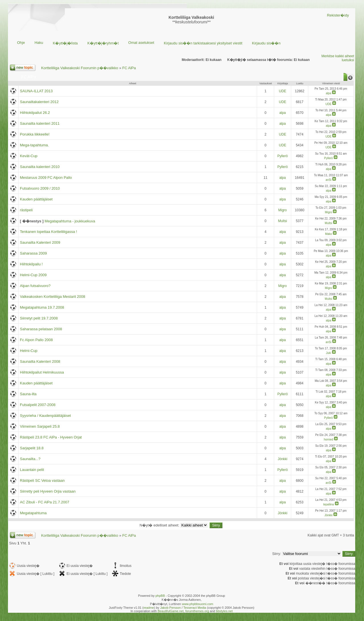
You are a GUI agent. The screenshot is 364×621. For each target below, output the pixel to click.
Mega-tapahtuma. (34, 145)
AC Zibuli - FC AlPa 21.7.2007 (45, 502)
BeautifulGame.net (170, 611)
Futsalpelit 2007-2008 (38, 405)
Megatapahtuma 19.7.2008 (42, 307)
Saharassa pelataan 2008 (41, 329)
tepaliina (328, 504)
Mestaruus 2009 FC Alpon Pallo (46, 178)
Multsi (283, 221)
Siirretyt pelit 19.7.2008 (39, 318)
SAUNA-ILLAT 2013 (36, 91)
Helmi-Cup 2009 (33, 275)
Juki (328, 353)
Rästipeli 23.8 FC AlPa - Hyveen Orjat (51, 437)
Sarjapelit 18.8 (32, 448)
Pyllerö (283, 156)
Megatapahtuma (33, 513)
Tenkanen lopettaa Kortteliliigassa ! (48, 232)
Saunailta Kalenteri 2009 (40, 242)
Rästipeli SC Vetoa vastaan (42, 480)
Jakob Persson (170, 608)
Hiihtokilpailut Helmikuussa (42, 372)
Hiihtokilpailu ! (31, 264)
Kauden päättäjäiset (36, 199)
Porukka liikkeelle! (35, 134)
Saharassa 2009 (33, 253)
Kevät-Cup (29, 156)
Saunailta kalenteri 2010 (40, 167)
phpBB (160, 596)
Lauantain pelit (32, 470)
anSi (328, 180)
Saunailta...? (30, 459)
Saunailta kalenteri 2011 (40, 123)
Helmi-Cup (29, 351)
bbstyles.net (224, 611)
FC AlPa (129, 68)
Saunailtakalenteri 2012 (39, 102)
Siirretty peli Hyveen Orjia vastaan (48, 491)
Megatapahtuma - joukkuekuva (70, 221)
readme (149, 608)
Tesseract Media (195, 608)
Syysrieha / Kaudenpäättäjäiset (45, 416)
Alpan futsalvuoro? (35, 286)
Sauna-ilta (28, 394)
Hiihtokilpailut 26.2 (35, 113)
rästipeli (26, 210)
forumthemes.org (197, 611)
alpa (329, 93)
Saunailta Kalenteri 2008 (40, 361)
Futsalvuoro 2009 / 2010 (40, 188)
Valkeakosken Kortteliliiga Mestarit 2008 (53, 297)
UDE (283, 91)
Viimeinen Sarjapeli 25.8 (40, 426)
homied (329, 439)
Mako (328, 234)
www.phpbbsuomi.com (198, 604)
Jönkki (282, 459)
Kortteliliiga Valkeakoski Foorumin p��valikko (80, 68)
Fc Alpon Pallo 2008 (36, 340)
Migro (282, 210)
